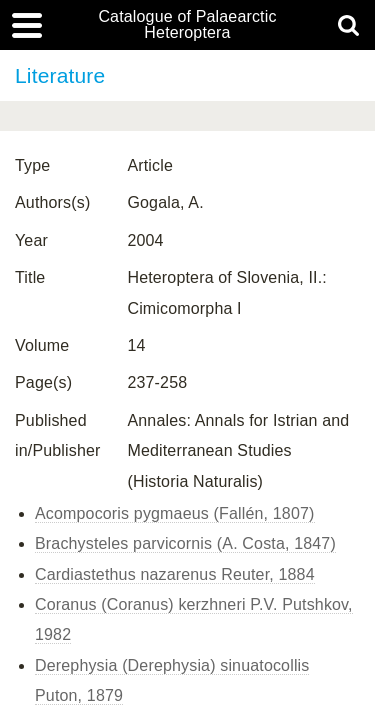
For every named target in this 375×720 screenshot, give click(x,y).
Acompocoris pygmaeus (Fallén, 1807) (175, 513)
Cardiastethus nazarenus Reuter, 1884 (175, 574)
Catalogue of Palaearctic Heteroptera (187, 25)
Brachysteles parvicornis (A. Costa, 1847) (185, 543)
